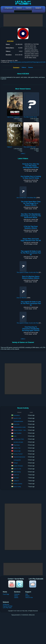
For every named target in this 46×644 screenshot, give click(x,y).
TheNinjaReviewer (18, 421)
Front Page (6, 594)
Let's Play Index (7, 608)
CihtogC (16, 463)
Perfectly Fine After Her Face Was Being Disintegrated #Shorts (31, 166)
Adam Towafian (17, 433)
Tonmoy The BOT (18, 454)
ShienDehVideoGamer (19, 457)
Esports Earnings (8, 606)
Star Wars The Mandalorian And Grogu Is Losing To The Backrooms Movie (31, 216)
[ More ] (23, 154)
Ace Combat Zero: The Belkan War (26, 198)
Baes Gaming (17, 472)
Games (31, 67)
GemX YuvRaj (17, 486)
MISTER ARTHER (18, 442)
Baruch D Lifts (17, 418)
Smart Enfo (17, 424)
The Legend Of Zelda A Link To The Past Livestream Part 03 (31, 303)
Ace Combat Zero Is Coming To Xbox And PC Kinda (31, 177)
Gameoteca (17, 415)
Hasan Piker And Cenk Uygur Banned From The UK (31, 240)
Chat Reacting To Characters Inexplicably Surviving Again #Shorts (31, 329)
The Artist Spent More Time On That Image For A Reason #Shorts (31, 203)
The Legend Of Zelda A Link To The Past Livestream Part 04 (31, 253)
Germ (15, 436)
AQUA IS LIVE (17, 469)
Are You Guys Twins (19, 439)
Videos (24, 67)
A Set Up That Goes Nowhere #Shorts (31, 227)
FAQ (27, 594)
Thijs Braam (17, 445)
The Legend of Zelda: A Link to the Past (28, 272)
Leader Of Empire (18, 466)
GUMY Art (16, 475)
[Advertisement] (23, 20)
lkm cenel (16, 478)
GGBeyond (6, 604)
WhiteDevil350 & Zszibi (20, 427)
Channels (17, 594)
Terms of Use (29, 597)
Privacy (27, 596)
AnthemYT (16, 481)
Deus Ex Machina (22, 298)
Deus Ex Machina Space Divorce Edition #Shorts (31, 277)
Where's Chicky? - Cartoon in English (23, 430)
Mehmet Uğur (17, 451)
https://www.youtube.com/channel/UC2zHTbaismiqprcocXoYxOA (28, 62)
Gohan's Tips (17, 448)
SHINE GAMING (18, 484)
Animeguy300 (17, 460)
